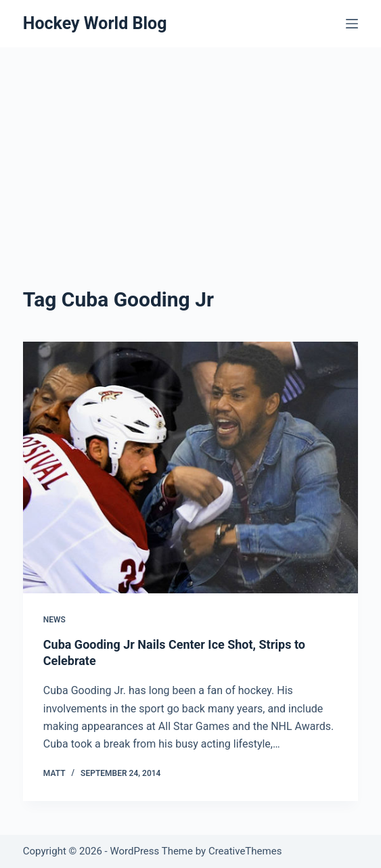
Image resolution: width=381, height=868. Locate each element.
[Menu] (352, 24)
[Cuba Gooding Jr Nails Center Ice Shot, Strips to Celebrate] (190, 467)
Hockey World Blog (95, 23)
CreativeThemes (245, 851)
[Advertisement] (190, 149)
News (54, 620)
